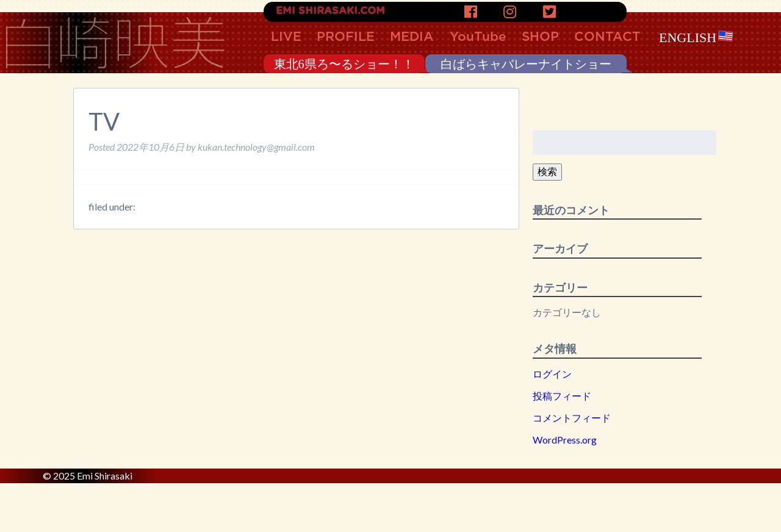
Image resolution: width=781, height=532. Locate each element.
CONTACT (607, 37)
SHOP (540, 37)
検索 (547, 171)
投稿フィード (562, 396)
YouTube (478, 37)
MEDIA (412, 37)
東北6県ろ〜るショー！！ (344, 64)
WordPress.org (565, 440)
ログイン (552, 374)
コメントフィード (572, 418)
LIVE (286, 37)
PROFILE (346, 37)
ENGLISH (696, 38)
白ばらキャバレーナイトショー (526, 64)
